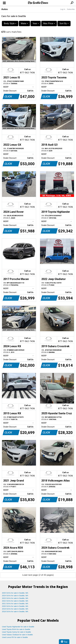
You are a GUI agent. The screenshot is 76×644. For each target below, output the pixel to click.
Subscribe (71, 9)
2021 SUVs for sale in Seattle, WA (15, 604)
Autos (5, 9)
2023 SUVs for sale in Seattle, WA (15, 598)
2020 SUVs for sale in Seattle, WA (15, 606)
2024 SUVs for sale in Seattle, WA (15, 596)
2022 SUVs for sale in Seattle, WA (15, 601)
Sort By (64, 23)
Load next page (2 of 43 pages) (38, 575)
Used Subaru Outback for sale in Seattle (17, 635)
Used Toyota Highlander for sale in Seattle (18, 627)
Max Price (49, 23)
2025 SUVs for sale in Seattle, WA (15, 593)
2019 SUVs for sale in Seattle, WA (15, 609)
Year (36, 23)
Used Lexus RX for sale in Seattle (15, 637)
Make (24, 23)
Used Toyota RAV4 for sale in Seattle (16, 629)
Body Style (10, 23)
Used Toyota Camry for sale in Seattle (16, 632)
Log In (63, 9)
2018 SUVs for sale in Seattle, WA (15, 612)
